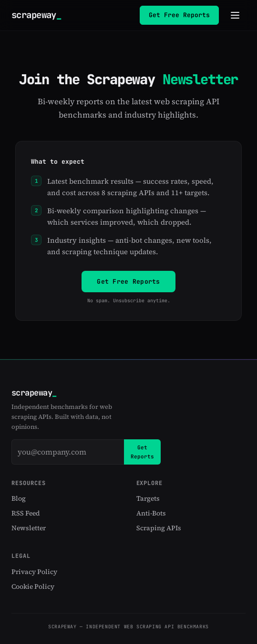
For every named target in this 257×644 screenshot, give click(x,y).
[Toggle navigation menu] (235, 15)
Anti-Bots (151, 513)
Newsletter (29, 528)
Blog (19, 498)
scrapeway (36, 15)
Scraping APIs (159, 528)
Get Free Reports (179, 15)
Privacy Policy (34, 571)
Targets (148, 498)
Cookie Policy (33, 586)
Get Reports (142, 452)
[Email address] (68, 452)
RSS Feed (26, 513)
